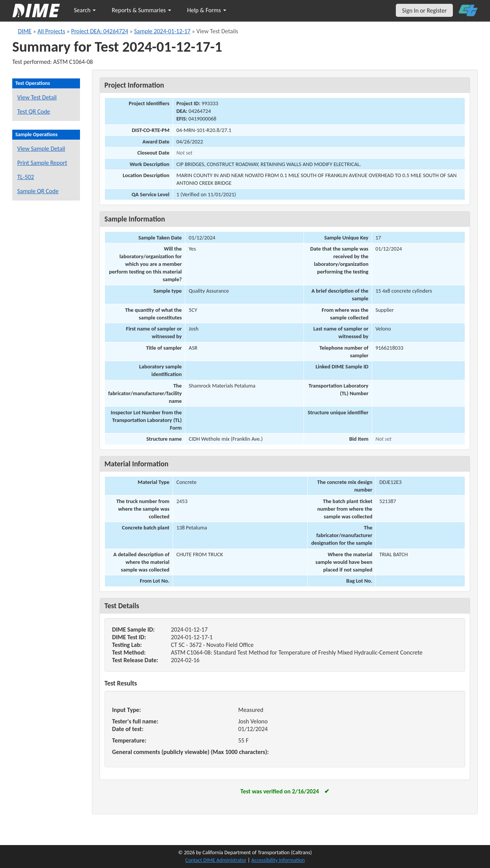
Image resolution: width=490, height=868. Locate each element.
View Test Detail (37, 97)
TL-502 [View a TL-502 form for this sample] (26, 177)
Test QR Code (34, 112)
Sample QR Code (38, 191)
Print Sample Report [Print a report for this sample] (42, 163)
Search (85, 10)
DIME (25, 31)
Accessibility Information (278, 860)
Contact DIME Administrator (216, 860)
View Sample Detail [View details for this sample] (41, 149)
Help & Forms (207, 10)
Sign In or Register (424, 11)
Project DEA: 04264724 (100, 31)
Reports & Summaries (141, 10)
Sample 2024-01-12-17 (162, 31)
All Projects (51, 31)
